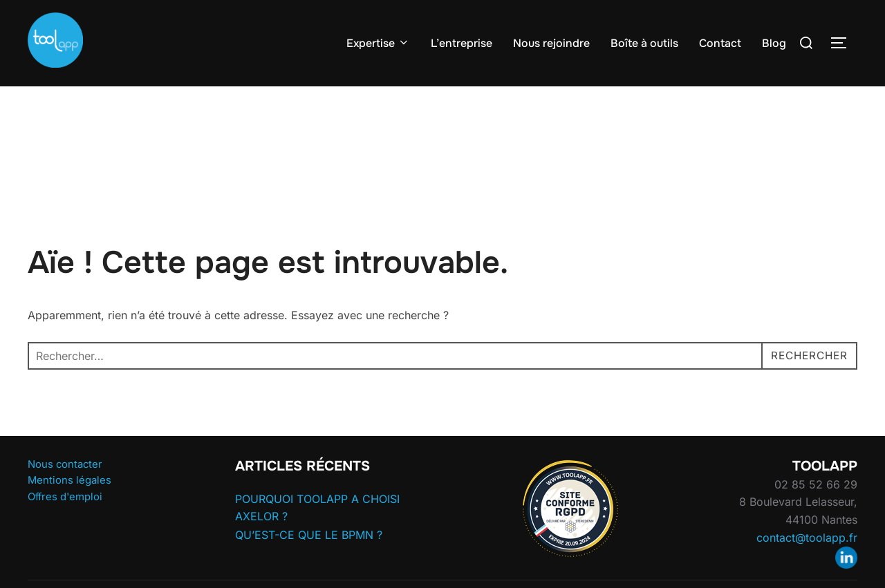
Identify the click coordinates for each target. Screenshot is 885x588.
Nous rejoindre (551, 43)
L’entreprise (462, 43)
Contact (720, 43)
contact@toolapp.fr (807, 564)
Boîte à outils (644, 43)
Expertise (378, 43)
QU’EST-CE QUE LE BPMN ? (309, 562)
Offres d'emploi (65, 524)
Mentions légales (69, 507)
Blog (774, 43)
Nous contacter (65, 491)
